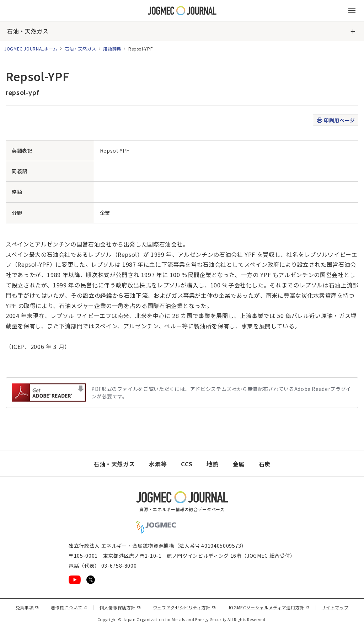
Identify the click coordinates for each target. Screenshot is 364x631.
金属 (239, 464)
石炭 (265, 464)
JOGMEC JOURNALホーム (31, 49)
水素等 (158, 464)
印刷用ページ (335, 120)
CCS (187, 464)
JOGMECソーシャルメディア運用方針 (269, 607)
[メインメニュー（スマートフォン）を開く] (352, 11)
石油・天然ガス (28, 31)
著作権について (69, 607)
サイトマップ (335, 607)
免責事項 (27, 607)
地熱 (212, 464)
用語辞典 (112, 49)
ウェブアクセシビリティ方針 (184, 607)
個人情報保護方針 (120, 607)
